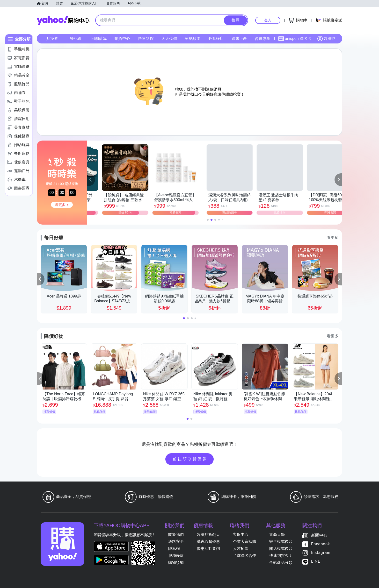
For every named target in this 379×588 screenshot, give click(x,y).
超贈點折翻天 (208, 535)
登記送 (76, 39)
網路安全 (176, 542)
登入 (268, 20)
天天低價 (169, 39)
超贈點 (326, 39)
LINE (316, 561)
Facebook (321, 544)
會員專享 (262, 39)
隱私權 (174, 549)
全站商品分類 (281, 563)
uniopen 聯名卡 (295, 39)
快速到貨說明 (281, 556)
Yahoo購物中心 (63, 20)
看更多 (333, 237)
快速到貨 (146, 39)
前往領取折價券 (190, 459)
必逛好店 (216, 39)
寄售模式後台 (281, 542)
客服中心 (241, 535)
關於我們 (176, 535)
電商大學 (277, 535)
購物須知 (176, 563)
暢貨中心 (122, 39)
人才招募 (241, 549)
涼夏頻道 (192, 39)
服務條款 (176, 556)
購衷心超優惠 (208, 542)
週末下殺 (239, 39)
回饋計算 (99, 39)
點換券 (52, 39)
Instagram (321, 553)
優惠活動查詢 (208, 549)
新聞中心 (319, 535)
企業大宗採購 (245, 542)
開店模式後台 (281, 549)
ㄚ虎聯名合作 (245, 556)
